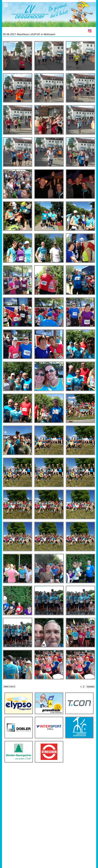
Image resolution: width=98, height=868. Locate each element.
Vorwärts (91, 687)
